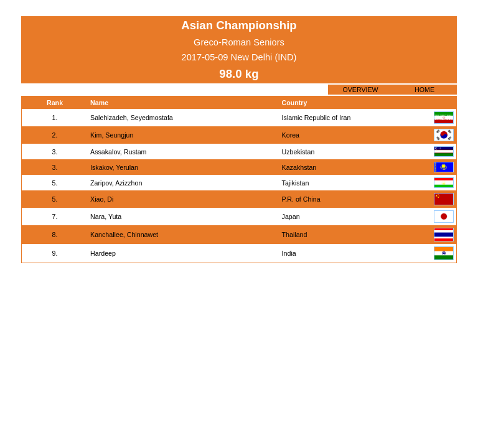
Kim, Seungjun (112, 135)
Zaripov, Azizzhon (116, 183)
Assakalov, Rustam (118, 152)
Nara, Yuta (106, 217)
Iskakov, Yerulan (114, 167)
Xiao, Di (102, 199)
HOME (424, 90)
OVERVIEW (360, 90)
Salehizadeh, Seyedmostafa (132, 118)
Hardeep (103, 253)
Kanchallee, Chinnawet (124, 235)
